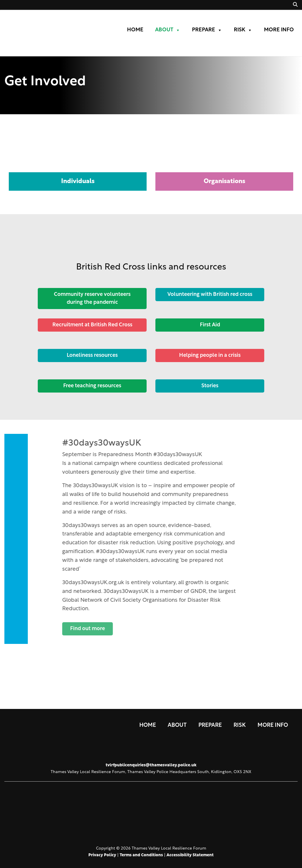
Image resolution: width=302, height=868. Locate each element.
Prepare (207, 30)
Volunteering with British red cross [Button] (210, 295)
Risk (243, 30)
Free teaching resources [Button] (92, 386)
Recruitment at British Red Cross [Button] (92, 325)
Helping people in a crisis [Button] (210, 355)
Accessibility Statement (190, 855)
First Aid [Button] (210, 325)
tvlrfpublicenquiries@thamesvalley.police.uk (151, 765)
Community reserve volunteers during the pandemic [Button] (92, 299)
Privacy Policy (102, 855)
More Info (279, 30)
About (168, 30)
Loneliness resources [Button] (92, 355)
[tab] (78, 160)
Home (135, 30)
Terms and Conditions (141, 855)
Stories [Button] (210, 386)
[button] (295, 5)
